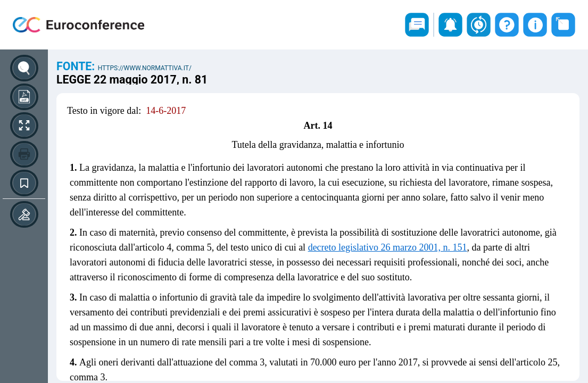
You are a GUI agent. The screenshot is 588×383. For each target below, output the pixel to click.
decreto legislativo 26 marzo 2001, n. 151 (388, 247)
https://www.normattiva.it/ (145, 68)
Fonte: (77, 66)
